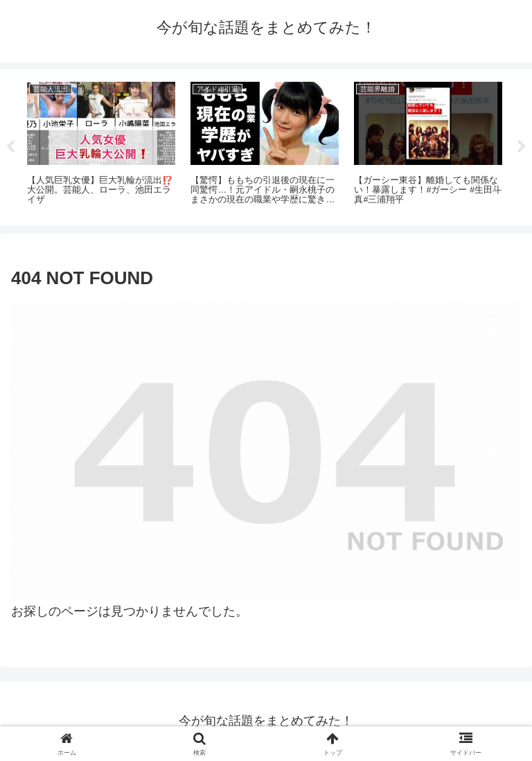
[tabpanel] (101, 145)
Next (522, 147)
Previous (10, 147)
